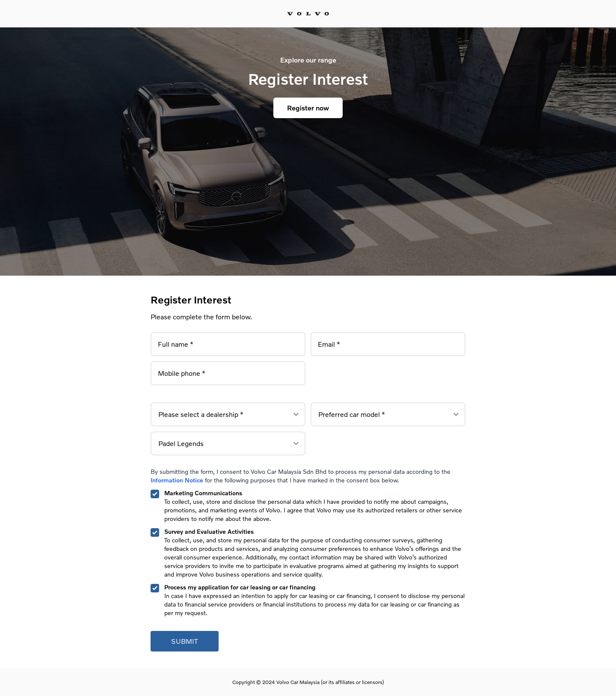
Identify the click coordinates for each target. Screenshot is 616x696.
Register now (308, 108)
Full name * (176, 342)
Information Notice (177, 480)
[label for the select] (228, 414)
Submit (185, 641)
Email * (329, 342)
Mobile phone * (182, 371)
